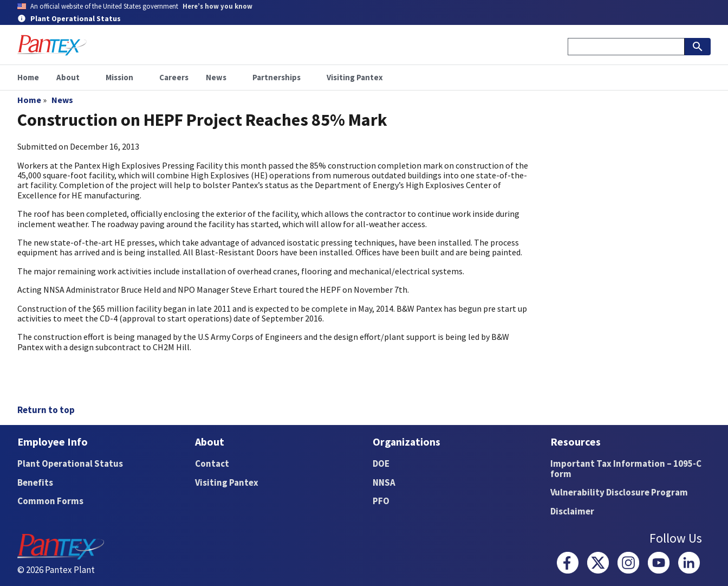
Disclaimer (572, 511)
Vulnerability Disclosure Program (619, 492)
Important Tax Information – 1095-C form (626, 469)
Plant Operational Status (70, 463)
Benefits (35, 482)
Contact (212, 463)
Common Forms (50, 501)
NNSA (384, 482)
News (62, 100)
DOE (381, 463)
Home (29, 100)
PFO (381, 501)
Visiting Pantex (227, 482)
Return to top (46, 410)
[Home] (52, 45)
